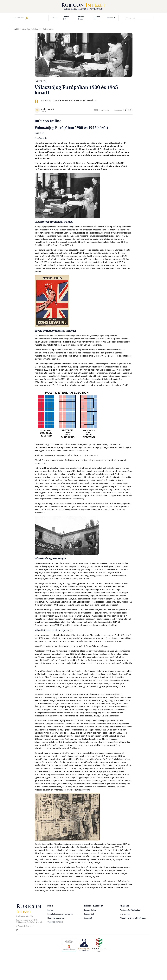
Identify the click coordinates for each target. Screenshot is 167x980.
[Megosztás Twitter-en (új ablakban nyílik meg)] (130, 110)
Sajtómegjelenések (55, 922)
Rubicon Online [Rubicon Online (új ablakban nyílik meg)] (81, 18)
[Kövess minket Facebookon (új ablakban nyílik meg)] (27, 18)
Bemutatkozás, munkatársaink (60, 914)
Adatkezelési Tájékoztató (130, 910)
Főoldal (16, 29)
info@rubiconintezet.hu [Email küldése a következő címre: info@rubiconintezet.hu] (25, 916)
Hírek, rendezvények (56, 918)
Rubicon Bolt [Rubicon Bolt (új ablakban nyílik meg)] (97, 18)
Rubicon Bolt (89, 914)
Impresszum (125, 914)
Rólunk (56, 18)
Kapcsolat (111, 18)
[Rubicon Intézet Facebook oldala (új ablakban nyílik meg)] (29, 930)
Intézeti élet (68, 18)
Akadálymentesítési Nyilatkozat (133, 918)
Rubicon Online (90, 910)
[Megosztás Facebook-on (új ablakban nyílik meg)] (125, 110)
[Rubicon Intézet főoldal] (84, 6)
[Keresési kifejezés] (139, 18)
